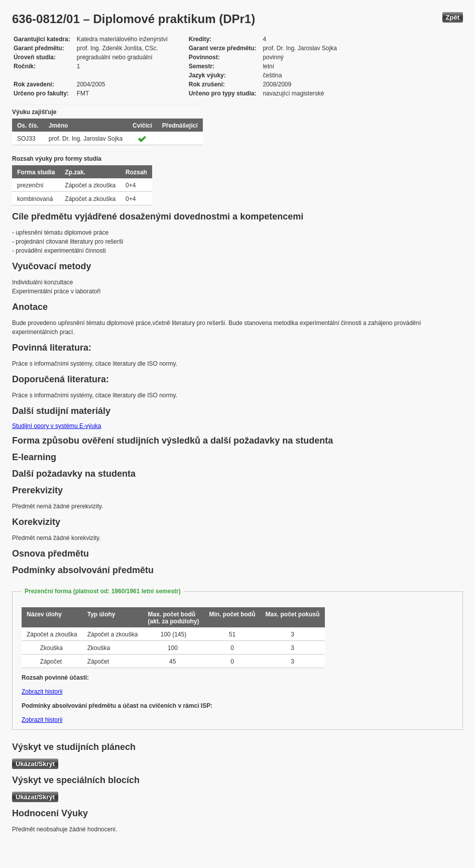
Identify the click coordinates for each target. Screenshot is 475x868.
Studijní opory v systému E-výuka (56, 426)
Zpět (453, 17)
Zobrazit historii (42, 692)
